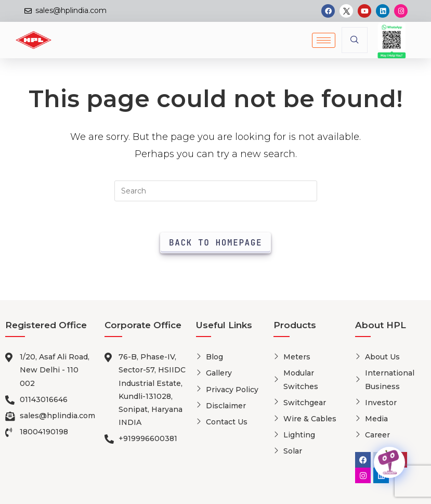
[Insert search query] (216, 191)
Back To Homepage (216, 243)
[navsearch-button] (355, 40)
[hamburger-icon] (324, 40)
